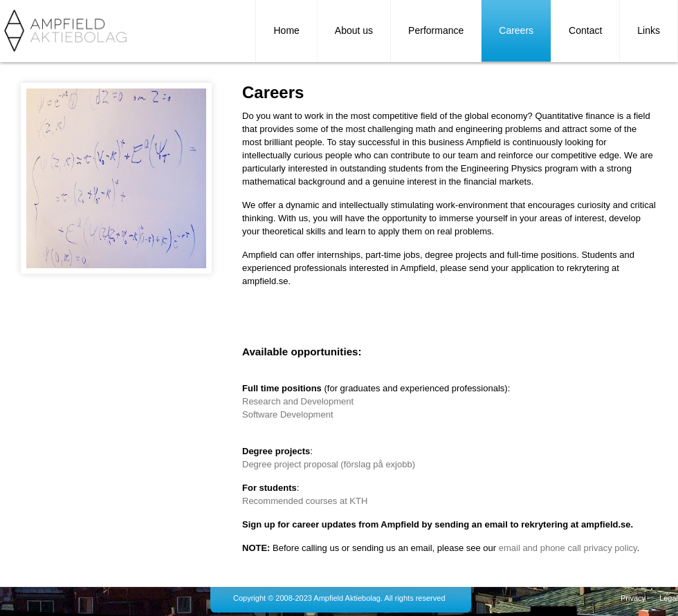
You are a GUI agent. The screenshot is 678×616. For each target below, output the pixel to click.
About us (354, 30)
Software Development (288, 414)
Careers (516, 30)
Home (286, 30)
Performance (436, 30)
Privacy (633, 598)
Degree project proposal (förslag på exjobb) (329, 464)
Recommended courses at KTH (305, 501)
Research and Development (298, 401)
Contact (585, 30)
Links (649, 30)
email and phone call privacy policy (568, 548)
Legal (669, 598)
